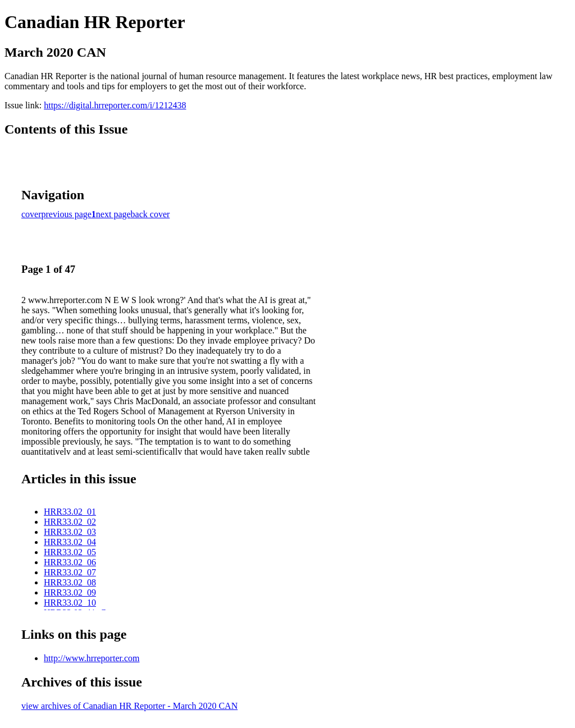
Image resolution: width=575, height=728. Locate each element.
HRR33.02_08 (70, 582)
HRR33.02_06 (70, 562)
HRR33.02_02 (70, 522)
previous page (67, 214)
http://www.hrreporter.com (92, 658)
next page (113, 214)
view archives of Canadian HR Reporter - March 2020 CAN (129, 706)
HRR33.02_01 (70, 512)
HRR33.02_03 (70, 532)
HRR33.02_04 (70, 542)
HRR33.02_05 (70, 552)
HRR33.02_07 (70, 572)
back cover (150, 214)
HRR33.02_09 (70, 592)
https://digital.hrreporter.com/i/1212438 (115, 105)
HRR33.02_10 (70, 603)
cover (31, 214)
